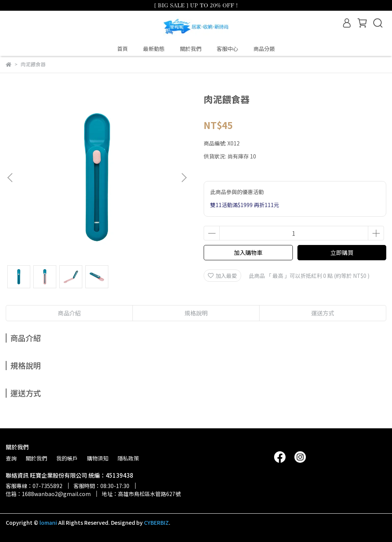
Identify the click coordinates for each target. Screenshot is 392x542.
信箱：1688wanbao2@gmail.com (48, 494)
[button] (184, 178)
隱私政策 (128, 458)
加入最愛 (222, 276)
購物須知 (98, 458)
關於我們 (191, 49)
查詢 (11, 458)
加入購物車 (248, 252)
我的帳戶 (67, 458)
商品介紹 (69, 313)
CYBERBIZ (156, 522)
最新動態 (154, 49)
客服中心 (227, 49)
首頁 (122, 49)
